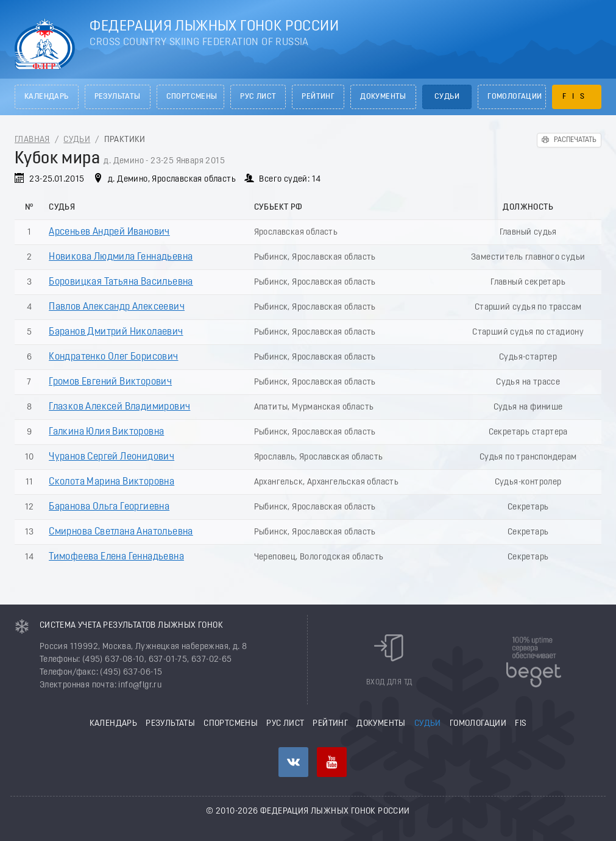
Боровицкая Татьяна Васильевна (121, 282)
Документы (383, 97)
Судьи (447, 97)
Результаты (118, 97)
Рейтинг (318, 97)
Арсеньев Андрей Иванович (109, 232)
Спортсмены (192, 97)
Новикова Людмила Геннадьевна (121, 257)
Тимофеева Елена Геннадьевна (116, 557)
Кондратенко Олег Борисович (113, 357)
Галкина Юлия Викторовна (106, 432)
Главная (32, 140)
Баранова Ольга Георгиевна (109, 507)
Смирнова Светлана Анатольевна (121, 532)
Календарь (47, 97)
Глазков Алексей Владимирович (119, 407)
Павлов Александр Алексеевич (117, 307)
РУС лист (258, 97)
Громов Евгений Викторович (110, 382)
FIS (576, 97)
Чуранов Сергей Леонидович (112, 457)
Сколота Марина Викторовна (112, 482)
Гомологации (515, 97)
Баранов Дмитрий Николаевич (116, 332)
